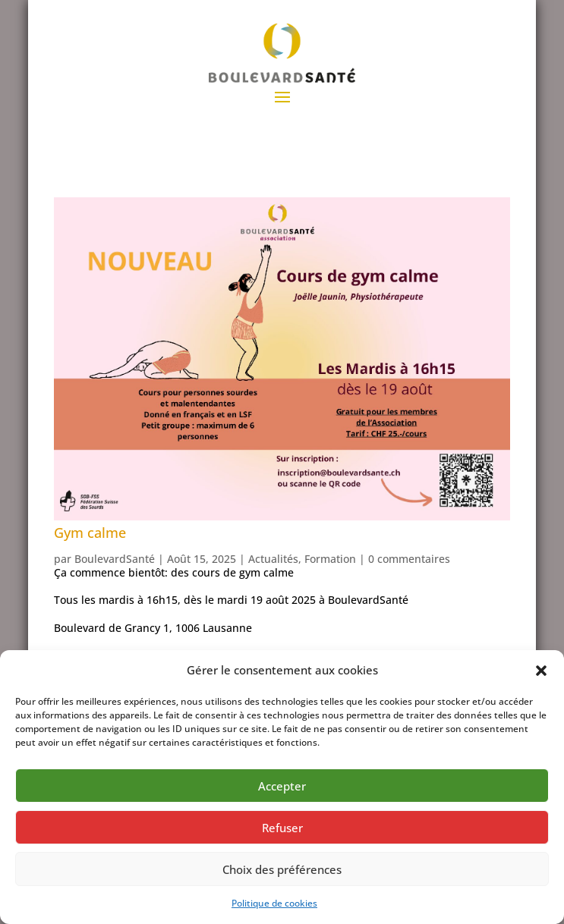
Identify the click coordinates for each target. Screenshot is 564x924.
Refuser (282, 828)
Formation (330, 559)
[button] (541, 671)
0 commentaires (409, 559)
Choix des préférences (282, 869)
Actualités (273, 559)
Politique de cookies (274, 903)
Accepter (282, 786)
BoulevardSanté (115, 559)
